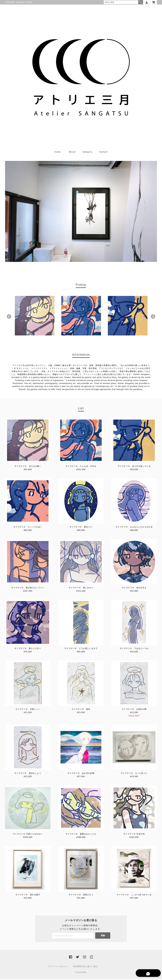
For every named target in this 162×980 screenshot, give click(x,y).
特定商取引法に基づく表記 (85, 967)
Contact (103, 153)
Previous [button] (9, 317)
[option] (35, 317)
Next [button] (153, 317)
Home (57, 153)
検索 (140, 2)
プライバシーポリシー (58, 967)
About (72, 153)
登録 (103, 936)
